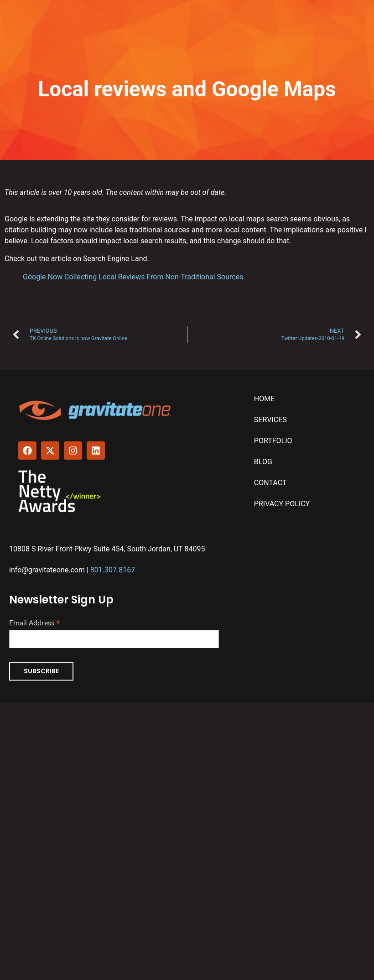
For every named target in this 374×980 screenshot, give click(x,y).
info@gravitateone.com (47, 570)
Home (264, 399)
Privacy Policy (282, 504)
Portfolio (273, 441)
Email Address (35, 622)
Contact (270, 483)
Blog (263, 462)
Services (270, 420)
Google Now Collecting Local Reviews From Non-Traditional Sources (133, 277)
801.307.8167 (113, 570)
